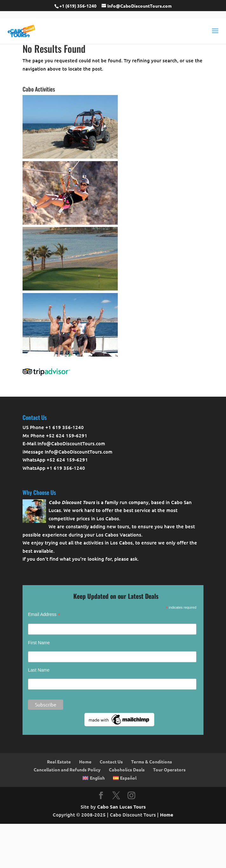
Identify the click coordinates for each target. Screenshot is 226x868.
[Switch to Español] (125, 778)
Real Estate (59, 762)
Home (85, 762)
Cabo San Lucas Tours (121, 807)
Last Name (39, 670)
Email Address (44, 615)
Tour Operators (169, 769)
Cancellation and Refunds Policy (67, 769)
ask (134, 559)
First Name (39, 643)
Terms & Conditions (152, 762)
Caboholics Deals (127, 769)
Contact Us (111, 762)
